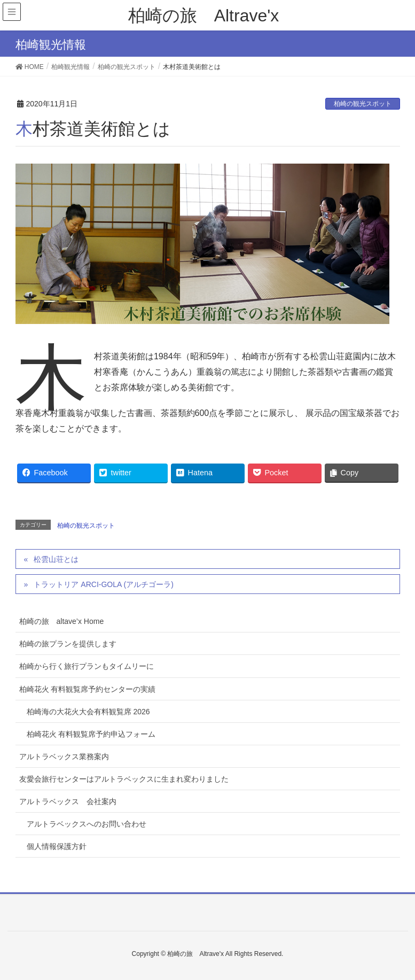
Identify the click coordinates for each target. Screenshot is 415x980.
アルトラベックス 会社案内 (68, 801)
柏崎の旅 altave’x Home (62, 621)
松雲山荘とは (56, 559)
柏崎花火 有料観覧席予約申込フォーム (91, 734)
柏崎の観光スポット (363, 104)
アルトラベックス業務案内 (64, 757)
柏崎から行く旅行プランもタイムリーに (87, 666)
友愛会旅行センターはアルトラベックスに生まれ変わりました (124, 779)
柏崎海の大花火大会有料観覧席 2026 (88, 712)
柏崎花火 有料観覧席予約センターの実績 (88, 689)
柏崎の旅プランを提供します (68, 644)
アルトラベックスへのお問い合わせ (87, 824)
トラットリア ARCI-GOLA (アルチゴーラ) (103, 584)
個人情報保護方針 (57, 846)
